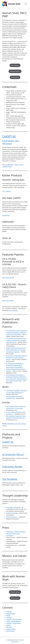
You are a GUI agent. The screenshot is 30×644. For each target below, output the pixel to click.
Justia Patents (13, 310)
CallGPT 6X (9, 136)
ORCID (8, 615)
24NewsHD (10, 165)
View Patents (15, 65)
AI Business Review (12, 467)
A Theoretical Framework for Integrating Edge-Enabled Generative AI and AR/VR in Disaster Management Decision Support (16, 367)
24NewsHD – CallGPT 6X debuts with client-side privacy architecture (16, 534)
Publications (15, 77)
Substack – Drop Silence (13, 623)
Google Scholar (11, 614)
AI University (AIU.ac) (13, 454)
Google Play (6, 215)
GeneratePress (15, 642)
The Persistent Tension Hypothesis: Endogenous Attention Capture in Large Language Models (17, 332)
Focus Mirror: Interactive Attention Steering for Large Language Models (17, 358)
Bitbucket (9, 627)
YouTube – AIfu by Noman (14, 619)
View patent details (8, 278)
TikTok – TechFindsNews (13, 621)
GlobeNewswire (7, 167)
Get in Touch (15, 598)
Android (8, 191)
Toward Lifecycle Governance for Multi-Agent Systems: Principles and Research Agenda (16, 350)
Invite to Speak (15, 592)
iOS (3, 191)
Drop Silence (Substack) (13, 507)
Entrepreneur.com (12, 517)
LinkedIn (9, 612)
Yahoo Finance (19, 165)
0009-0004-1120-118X (14, 424)
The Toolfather (10, 479)
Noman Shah (14, 4)
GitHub (8, 625)
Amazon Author (11, 629)
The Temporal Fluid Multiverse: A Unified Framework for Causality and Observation (16, 340)
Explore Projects (15, 71)
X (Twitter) (9, 617)
